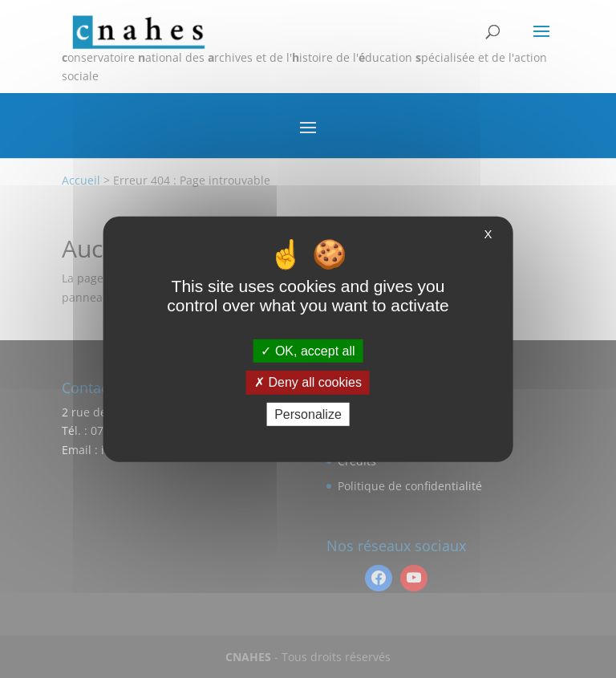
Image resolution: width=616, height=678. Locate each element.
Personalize (308, 414)
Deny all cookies (308, 382)
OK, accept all (308, 351)
